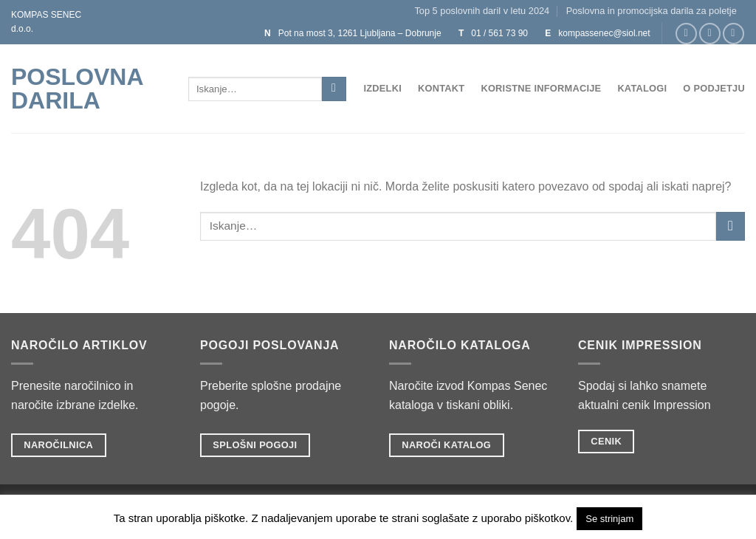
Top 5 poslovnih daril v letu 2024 (482, 11)
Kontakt (441, 88)
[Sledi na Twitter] (733, 34)
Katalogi (642, 88)
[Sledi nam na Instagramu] (710, 34)
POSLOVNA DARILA (77, 89)
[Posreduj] (334, 89)
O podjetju (714, 88)
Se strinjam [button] (609, 519)
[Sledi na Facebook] (686, 34)
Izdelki (382, 88)
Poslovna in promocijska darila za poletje (652, 11)
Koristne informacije (541, 88)
